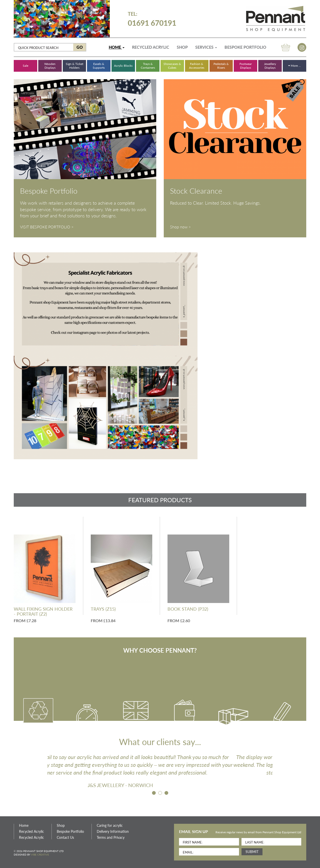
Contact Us (65, 838)
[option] (160, 771)
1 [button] (155, 794)
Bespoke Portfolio (245, 47)
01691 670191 (152, 19)
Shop (182, 47)
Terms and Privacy (111, 838)
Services (206, 47)
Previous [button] (44, 771)
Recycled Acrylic (151, 47)
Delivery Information (113, 832)
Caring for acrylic (110, 826)
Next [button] (276, 771)
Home (117, 47)
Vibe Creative (40, 855)
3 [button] (167, 794)
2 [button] (161, 794)
